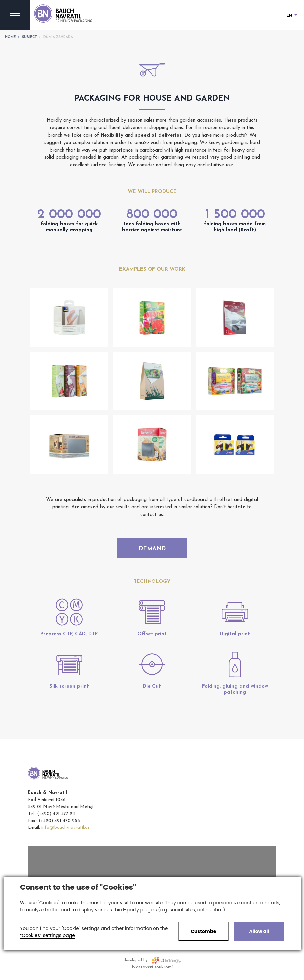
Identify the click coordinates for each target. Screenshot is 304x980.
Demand (152, 550)
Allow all (259, 931)
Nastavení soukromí (152, 971)
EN (292, 16)
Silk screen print (69, 690)
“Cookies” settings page (47, 935)
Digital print (235, 638)
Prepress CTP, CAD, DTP (69, 638)
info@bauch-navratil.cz (65, 831)
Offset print (152, 638)
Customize (203, 931)
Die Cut (152, 690)
